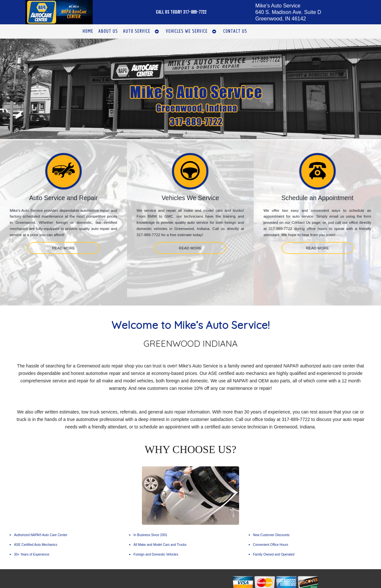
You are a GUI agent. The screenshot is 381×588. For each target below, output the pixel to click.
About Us (108, 31)
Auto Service (137, 31)
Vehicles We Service (187, 31)
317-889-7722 (195, 12)
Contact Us (235, 31)
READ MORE (63, 248)
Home (88, 31)
